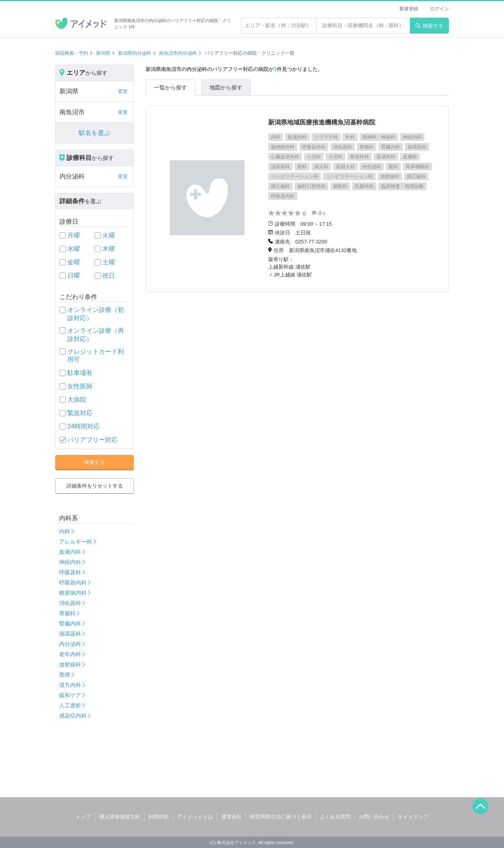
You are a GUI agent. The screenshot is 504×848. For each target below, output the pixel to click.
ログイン (439, 9)
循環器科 (70, 634)
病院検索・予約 (72, 53)
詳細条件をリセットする (95, 486)
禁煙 (65, 675)
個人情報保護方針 (120, 817)
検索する (429, 26)
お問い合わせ (374, 817)
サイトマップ (413, 817)
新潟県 (103, 53)
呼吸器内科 (73, 583)
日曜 (74, 276)
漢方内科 (70, 685)
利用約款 (159, 817)
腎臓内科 (70, 623)
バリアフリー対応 (93, 440)
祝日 (109, 276)
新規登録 (409, 9)
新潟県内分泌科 (135, 53)
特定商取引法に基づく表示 (281, 817)
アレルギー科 (76, 542)
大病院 (77, 400)
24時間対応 (83, 426)
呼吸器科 (70, 572)
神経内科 (70, 562)
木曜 (109, 249)
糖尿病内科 (73, 593)
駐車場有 (80, 373)
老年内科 (70, 654)
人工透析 (70, 705)
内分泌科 (70, 644)
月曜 (74, 235)
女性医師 (80, 386)
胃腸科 (67, 613)
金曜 (74, 262)
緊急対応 (80, 413)
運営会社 (232, 817)
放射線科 (70, 664)
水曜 (74, 249)
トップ (83, 817)
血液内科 (70, 552)
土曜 (109, 262)
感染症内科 (73, 716)
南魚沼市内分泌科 (178, 53)
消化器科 (70, 603)
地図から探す (226, 87)
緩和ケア (70, 695)
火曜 (109, 235)
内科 (65, 531)
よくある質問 (335, 817)
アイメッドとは (195, 817)
